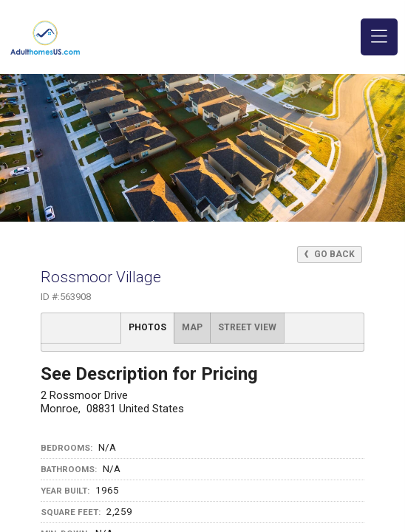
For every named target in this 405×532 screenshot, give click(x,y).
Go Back (330, 254)
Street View (247, 327)
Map (192, 327)
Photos (147, 327)
